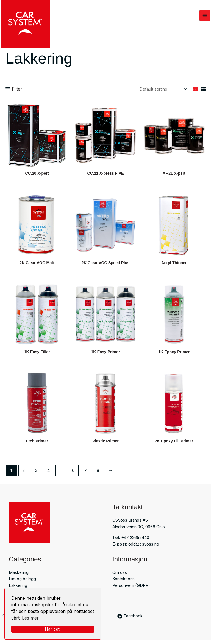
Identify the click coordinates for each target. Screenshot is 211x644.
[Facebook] (130, 620)
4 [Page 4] (49, 474)
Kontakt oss (123, 583)
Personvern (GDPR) (131, 589)
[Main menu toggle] (206, 16)
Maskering (19, 576)
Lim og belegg (22, 583)
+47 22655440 (135, 541)
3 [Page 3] (36, 474)
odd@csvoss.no (144, 548)
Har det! (53, 629)
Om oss (120, 576)
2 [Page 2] (24, 474)
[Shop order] (163, 91)
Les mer (30, 618)
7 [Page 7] (86, 474)
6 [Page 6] (74, 474)
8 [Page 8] (99, 474)
